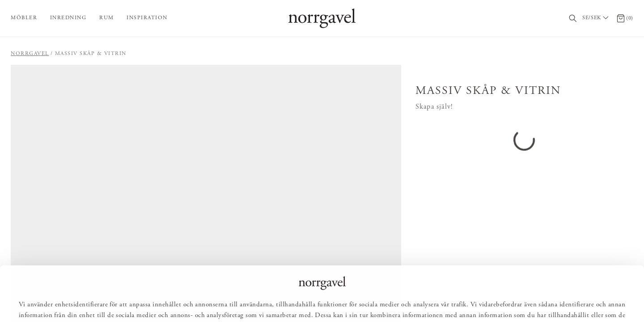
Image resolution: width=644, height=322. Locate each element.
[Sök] (573, 19)
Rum (107, 18)
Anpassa (326, 302)
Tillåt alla (279, 302)
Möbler (24, 18)
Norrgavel (30, 54)
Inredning (68, 18)
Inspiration (147, 18)
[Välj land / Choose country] (597, 18)
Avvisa (369, 302)
